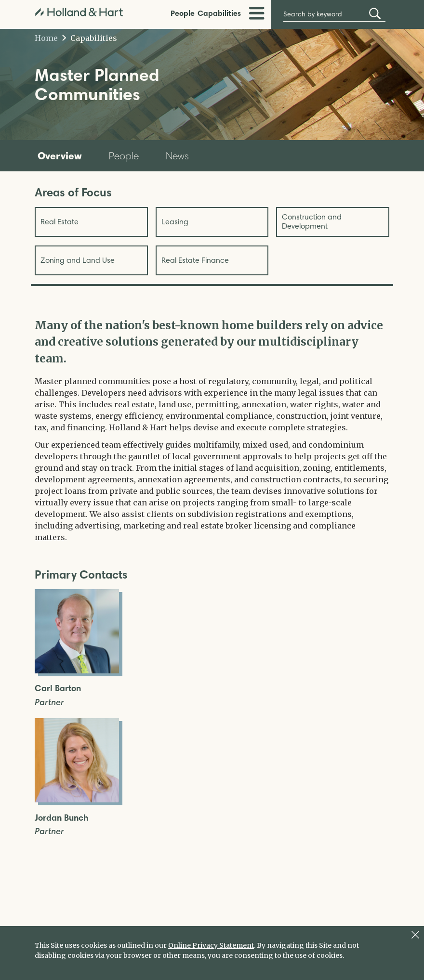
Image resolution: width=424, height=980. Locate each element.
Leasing (175, 222)
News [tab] (177, 156)
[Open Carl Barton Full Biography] (77, 671)
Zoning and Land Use (78, 260)
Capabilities (219, 13)
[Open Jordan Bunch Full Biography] (77, 799)
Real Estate (60, 222)
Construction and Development (312, 221)
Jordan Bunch (61, 818)
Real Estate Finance (195, 260)
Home (46, 38)
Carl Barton (58, 689)
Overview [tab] (60, 155)
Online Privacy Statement (211, 945)
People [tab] (124, 156)
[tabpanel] (212, 430)
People (183, 13)
